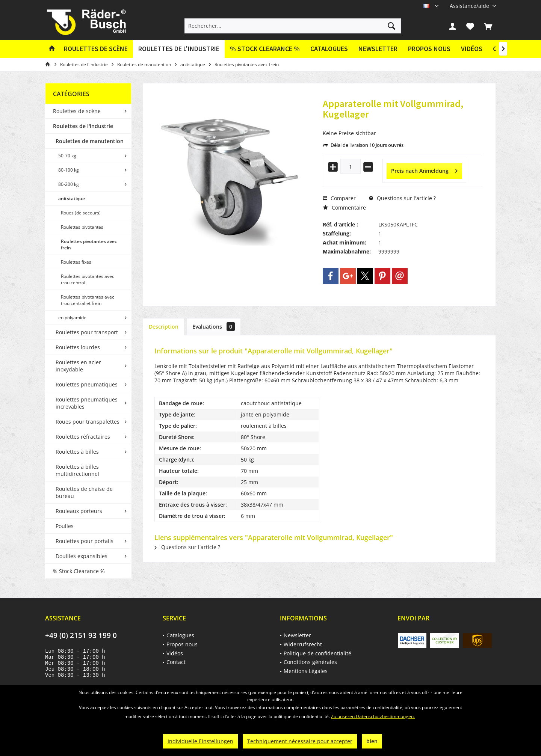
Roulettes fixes (76, 262)
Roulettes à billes (77, 452)
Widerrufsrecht (303, 644)
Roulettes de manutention (90, 141)
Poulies (65, 526)
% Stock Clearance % (79, 571)
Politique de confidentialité (317, 653)
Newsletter (378, 49)
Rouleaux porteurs (79, 511)
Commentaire (344, 207)
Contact (176, 662)
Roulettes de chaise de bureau (84, 492)
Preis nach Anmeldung (424, 170)
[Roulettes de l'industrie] (179, 49)
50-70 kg (67, 156)
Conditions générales (310, 662)
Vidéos (472, 49)
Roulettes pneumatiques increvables (87, 403)
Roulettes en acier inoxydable (78, 366)
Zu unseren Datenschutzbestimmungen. (373, 716)
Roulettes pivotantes (82, 227)
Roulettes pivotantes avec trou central (88, 279)
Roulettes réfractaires (83, 437)
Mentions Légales (306, 671)
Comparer (339, 198)
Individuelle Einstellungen (200, 741)
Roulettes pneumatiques (87, 384)
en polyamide (72, 318)
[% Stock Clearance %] (265, 49)
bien (372, 741)
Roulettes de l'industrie (83, 126)
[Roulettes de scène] (96, 49)
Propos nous (429, 49)
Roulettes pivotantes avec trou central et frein (88, 300)
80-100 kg (69, 170)
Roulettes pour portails (85, 541)
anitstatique (72, 198)
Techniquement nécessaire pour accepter (300, 741)
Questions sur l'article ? (402, 198)
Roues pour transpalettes (88, 422)
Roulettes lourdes (78, 347)
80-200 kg (69, 184)
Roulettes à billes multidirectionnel (77, 470)
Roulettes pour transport (87, 332)
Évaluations (214, 327)
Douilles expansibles (82, 556)
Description (164, 327)
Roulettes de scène (77, 111)
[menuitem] (470, 6)
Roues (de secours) (81, 213)
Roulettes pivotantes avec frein (89, 244)
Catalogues (329, 49)
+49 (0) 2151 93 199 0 (81, 635)
